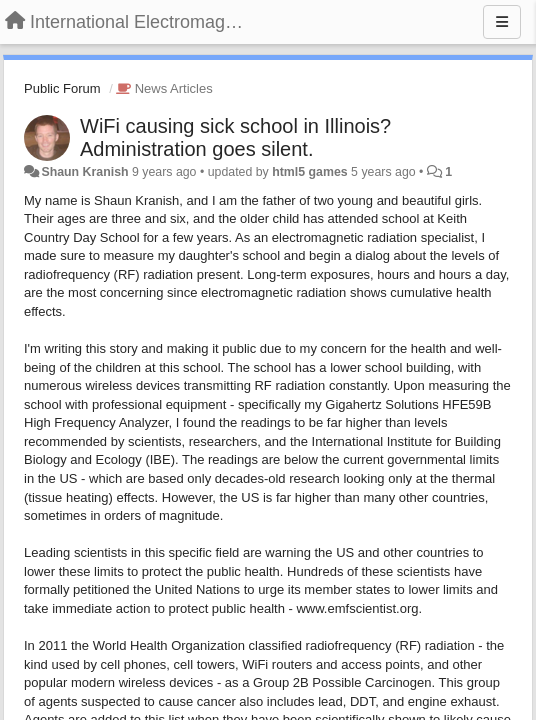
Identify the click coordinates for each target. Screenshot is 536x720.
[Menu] (502, 22)
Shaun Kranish (84, 172)
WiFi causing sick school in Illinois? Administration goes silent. (235, 137)
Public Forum (62, 88)
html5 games (309, 172)
